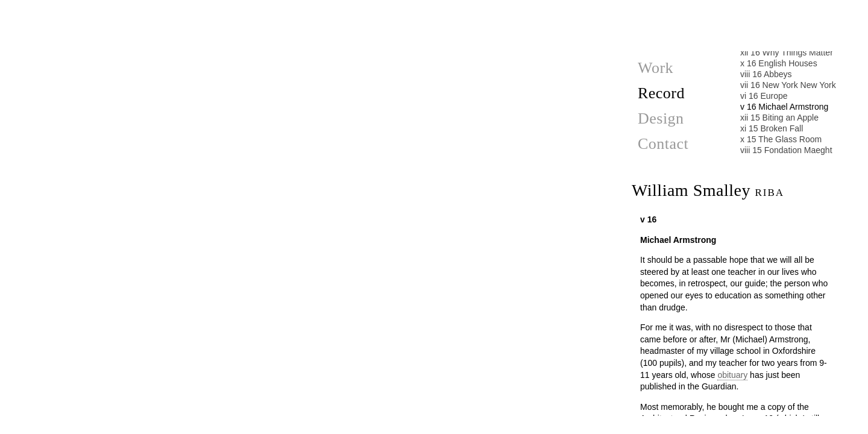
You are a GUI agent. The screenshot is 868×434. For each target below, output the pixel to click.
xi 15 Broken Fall (772, 128)
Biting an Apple (304, 418)
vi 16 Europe (764, 96)
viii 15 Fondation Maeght (786, 150)
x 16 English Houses (779, 63)
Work (656, 68)
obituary (732, 375)
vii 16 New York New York (788, 85)
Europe (304, 12)
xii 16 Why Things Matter (787, 52)
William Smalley (708, 190)
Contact (663, 144)
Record (661, 93)
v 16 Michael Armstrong (784, 107)
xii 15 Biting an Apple (779, 118)
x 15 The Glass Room (781, 139)
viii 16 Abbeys (766, 74)
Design (661, 118)
